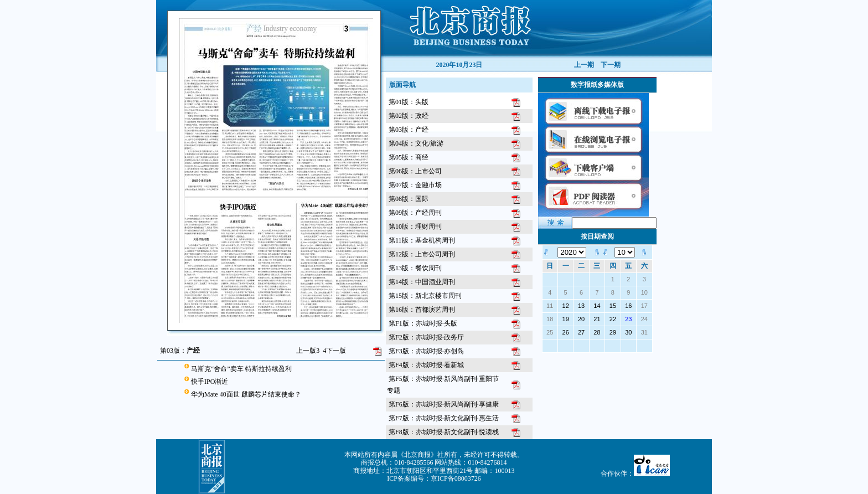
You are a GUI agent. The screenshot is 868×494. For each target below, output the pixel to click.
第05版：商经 (409, 157)
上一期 (584, 65)
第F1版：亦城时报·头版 (423, 323)
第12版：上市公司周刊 (422, 254)
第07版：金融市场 (415, 185)
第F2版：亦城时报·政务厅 (426, 337)
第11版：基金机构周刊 (422, 240)
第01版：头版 (409, 102)
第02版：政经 (409, 116)
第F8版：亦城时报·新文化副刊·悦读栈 (444, 432)
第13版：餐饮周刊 (415, 268)
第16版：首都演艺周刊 (422, 310)
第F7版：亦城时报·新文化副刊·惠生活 (444, 418)
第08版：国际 (409, 199)
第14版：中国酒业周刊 (422, 282)
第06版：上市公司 (415, 171)
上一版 (308, 351)
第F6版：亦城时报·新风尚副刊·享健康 (444, 404)
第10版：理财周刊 (415, 227)
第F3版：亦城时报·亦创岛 (426, 351)
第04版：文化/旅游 (416, 143)
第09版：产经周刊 (415, 213)
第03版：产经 (409, 130)
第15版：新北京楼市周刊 (425, 296)
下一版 (334, 351)
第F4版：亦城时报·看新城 (426, 365)
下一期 (611, 65)
